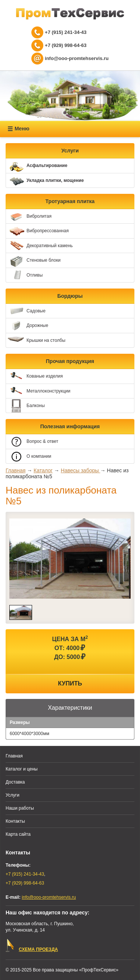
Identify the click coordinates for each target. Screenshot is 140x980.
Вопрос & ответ (32, 442)
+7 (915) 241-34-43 (66, 32)
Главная (15, 470)
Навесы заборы (81, 470)
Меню (18, 129)
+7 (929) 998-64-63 (66, 45)
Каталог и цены (22, 769)
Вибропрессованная (37, 231)
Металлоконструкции (38, 391)
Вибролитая (29, 216)
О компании (29, 456)
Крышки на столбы (36, 341)
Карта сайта (18, 834)
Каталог (43, 470)
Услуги (13, 795)
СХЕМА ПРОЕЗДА (38, 949)
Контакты (15, 821)
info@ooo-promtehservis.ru (77, 58)
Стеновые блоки (33, 261)
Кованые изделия (34, 376)
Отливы (24, 275)
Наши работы (20, 808)
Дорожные (27, 326)
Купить (70, 683)
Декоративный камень (39, 246)
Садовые (26, 311)
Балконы (25, 406)
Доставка (15, 782)
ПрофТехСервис (70, 14)
